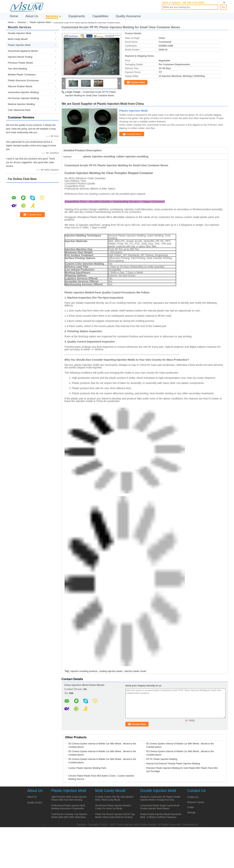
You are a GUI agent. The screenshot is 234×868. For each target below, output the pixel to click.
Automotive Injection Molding (23, 92)
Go (223, 7)
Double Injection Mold (20, 33)
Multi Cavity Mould (18, 39)
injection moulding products (84, 671)
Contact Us (193, 797)
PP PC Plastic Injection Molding (162, 759)
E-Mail (191, 807)
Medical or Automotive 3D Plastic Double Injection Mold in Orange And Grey (160, 798)
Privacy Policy (36, 825)
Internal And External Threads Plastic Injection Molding (173, 764)
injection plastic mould (135, 671)
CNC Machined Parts (19, 110)
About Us (32, 16)
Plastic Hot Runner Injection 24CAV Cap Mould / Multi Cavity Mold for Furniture (115, 816)
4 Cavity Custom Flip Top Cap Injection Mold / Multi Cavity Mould (114, 798)
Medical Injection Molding (21, 104)
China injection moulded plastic (60, 825)
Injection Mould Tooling (20, 57)
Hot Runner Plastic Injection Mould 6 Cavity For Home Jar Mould (113, 807)
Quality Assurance (128, 16)
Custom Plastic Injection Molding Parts (87, 768)
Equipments (77, 16)
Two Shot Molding (17, 69)
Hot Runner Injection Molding (23, 98)
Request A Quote (196, 802)
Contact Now (138, 82)
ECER (202, 825)
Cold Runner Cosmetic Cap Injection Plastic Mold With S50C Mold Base (69, 816)
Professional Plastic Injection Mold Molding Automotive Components (68, 807)
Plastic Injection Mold (40, 22)
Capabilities (100, 16)
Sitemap (191, 813)
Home (14, 16)
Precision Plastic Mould (20, 63)
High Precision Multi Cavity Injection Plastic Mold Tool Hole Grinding (69, 798)
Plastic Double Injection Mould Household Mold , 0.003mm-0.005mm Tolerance (161, 816)
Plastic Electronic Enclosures (23, 80)
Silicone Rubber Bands (20, 86)
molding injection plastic (111, 671)
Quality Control (35, 803)
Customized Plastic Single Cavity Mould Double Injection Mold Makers (160, 807)
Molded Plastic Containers (22, 75)
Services (52, 16)
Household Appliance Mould (23, 51)
